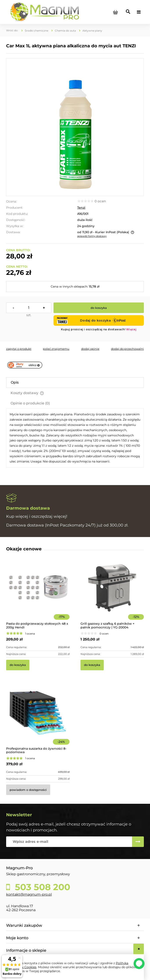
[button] (19, 349)
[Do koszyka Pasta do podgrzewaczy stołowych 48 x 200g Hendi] (18, 665)
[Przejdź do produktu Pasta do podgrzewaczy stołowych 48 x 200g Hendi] (38, 594)
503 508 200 (41, 887)
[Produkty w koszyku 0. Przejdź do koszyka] (115, 12)
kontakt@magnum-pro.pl (29, 894)
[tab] (75, 382)
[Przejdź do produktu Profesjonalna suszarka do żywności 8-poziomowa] (38, 719)
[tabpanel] (75, 438)
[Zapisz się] (138, 842)
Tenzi (81, 208)
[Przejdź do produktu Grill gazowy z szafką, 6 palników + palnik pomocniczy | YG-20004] (112, 594)
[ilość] (29, 308)
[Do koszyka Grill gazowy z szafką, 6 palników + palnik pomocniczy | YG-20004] (92, 665)
